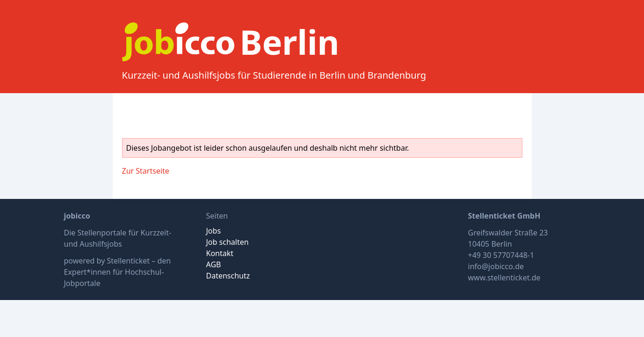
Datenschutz (228, 276)
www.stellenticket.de (504, 278)
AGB (214, 264)
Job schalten (228, 242)
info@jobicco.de (496, 266)
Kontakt (220, 253)
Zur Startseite (146, 171)
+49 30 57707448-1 (501, 255)
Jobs (214, 231)
